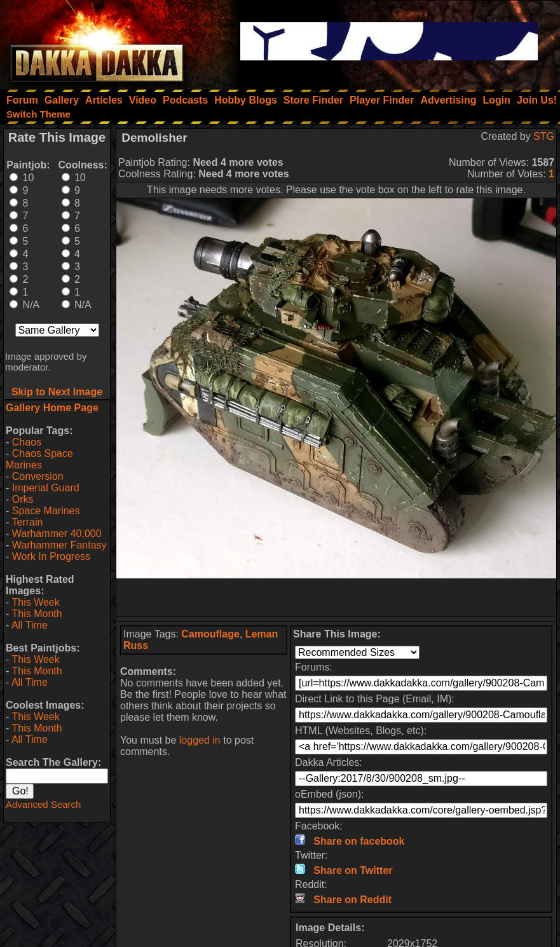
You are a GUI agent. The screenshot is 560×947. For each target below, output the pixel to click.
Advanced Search (43, 804)
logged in (200, 740)
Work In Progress (51, 556)
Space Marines (46, 511)
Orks (23, 499)
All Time (30, 625)
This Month (37, 614)
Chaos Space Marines (39, 459)
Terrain (27, 522)
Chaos (27, 442)
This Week (35, 602)
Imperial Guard (46, 488)
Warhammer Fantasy (59, 545)
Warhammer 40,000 (57, 534)
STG (544, 136)
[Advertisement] (336, 597)
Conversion (38, 476)
